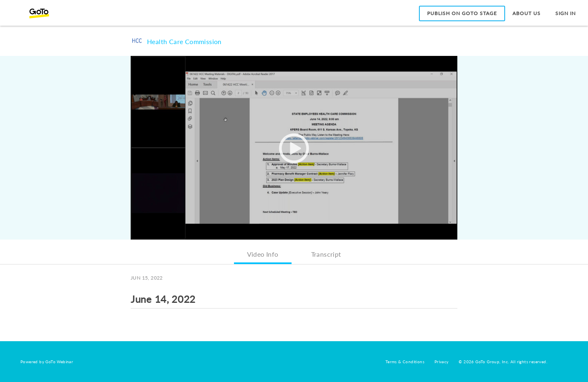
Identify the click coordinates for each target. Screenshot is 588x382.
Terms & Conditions (405, 362)
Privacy (442, 362)
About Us (527, 13)
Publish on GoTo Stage (462, 13)
